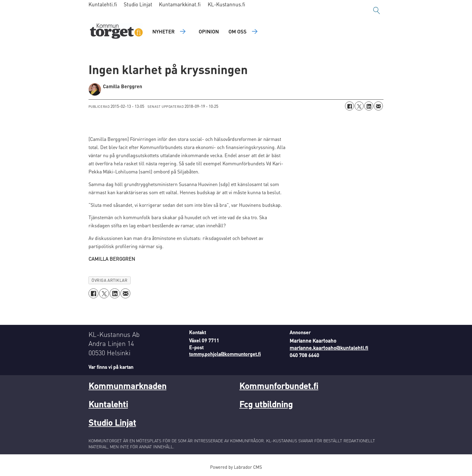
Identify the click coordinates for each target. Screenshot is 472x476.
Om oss (238, 31)
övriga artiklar (109, 280)
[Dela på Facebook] (349, 106)
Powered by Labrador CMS (236, 467)
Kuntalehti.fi (103, 4)
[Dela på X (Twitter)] (359, 106)
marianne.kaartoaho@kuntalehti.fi (329, 348)
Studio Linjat (138, 4)
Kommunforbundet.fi (279, 386)
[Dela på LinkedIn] (369, 106)
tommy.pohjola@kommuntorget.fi (225, 354)
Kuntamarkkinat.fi (180, 4)
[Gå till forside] (116, 32)
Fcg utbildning (266, 404)
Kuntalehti (108, 404)
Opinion (209, 31)
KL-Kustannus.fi (227, 4)
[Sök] (377, 11)
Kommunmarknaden (127, 386)
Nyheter (163, 31)
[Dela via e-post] (378, 106)
